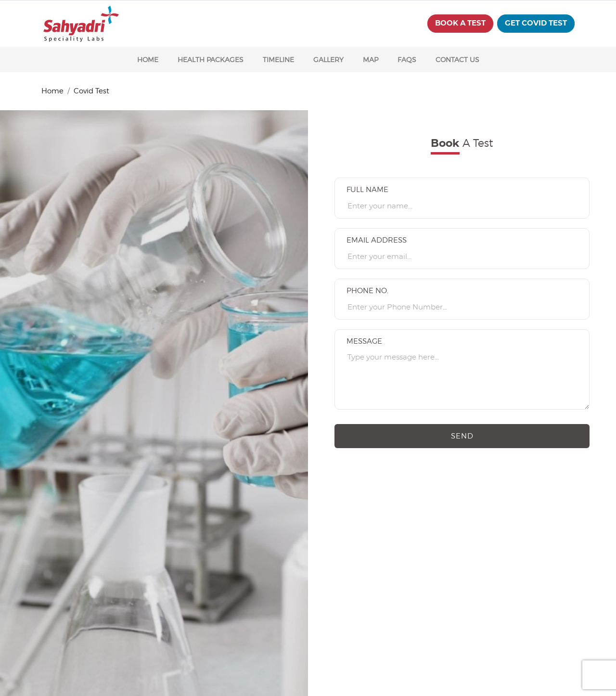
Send (462, 436)
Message (364, 341)
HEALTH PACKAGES (211, 59)
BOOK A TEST (460, 23)
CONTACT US (457, 59)
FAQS (407, 59)
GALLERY (328, 59)
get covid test (536, 23)
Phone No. (367, 291)
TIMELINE (278, 59)
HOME (148, 59)
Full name (367, 190)
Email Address (377, 240)
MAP (371, 59)
